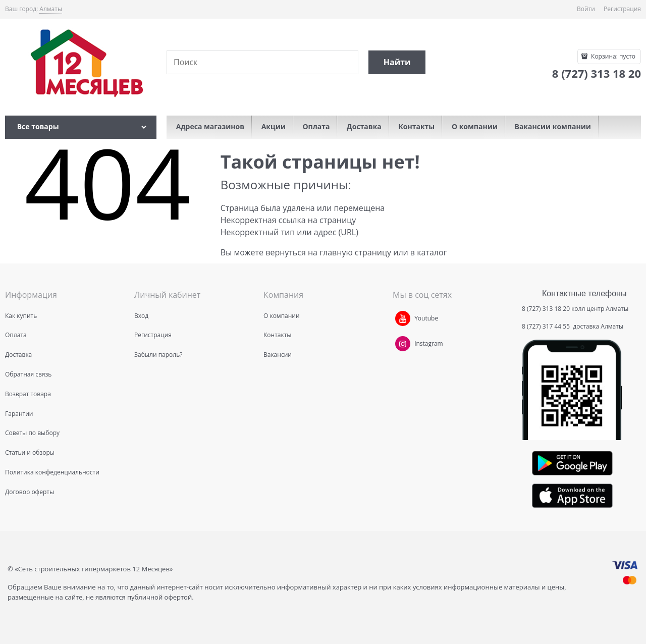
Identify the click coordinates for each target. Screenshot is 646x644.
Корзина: (612, 56)
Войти (586, 9)
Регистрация (622, 9)
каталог (432, 252)
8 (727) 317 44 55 (547, 326)
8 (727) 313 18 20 (546, 309)
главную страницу (355, 252)
